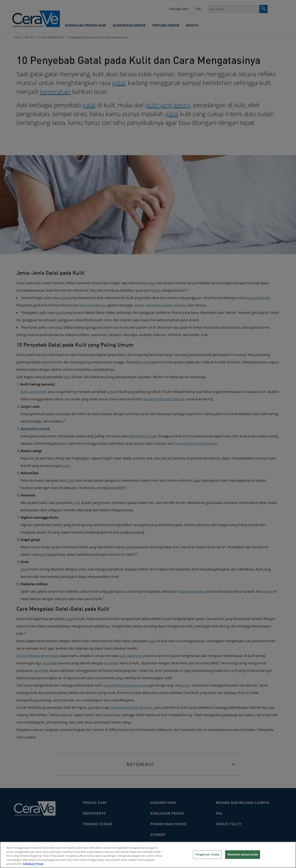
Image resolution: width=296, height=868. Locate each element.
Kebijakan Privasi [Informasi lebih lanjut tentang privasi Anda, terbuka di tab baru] (33, 866)
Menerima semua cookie (243, 856)
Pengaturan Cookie (207, 856)
